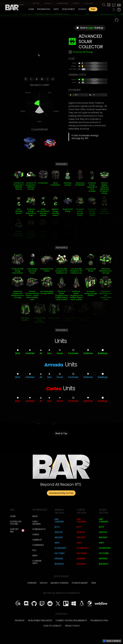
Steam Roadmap (80, 583)
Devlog (76, 3)
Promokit (20, 621)
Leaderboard (62, 3)
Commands (38, 545)
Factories (60, 553)
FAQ (34, 550)
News (35, 516)
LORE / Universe (36, 523)
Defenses (59, 559)
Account (89, 3)
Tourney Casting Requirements (71, 621)
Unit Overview (59, 520)
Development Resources (40, 621)
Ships (57, 543)
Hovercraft (61, 548)
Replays (48, 3)
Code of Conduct (52, 626)
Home (31, 9)
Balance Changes (60, 583)
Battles (36, 3)
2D (53, 79)
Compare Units (37, 562)
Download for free (16, 523)
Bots (57, 527)
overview (32, 583)
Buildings (59, 564)
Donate (82, 9)
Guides (36, 535)
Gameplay (37, 540)
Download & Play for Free (61, 493)
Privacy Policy (73, 626)
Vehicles (59, 532)
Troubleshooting (99, 621)
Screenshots (39, 529)
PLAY (93, 9)
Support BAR (14, 530)
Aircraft (59, 538)
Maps (35, 556)
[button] (44, 9)
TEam (94, 583)
